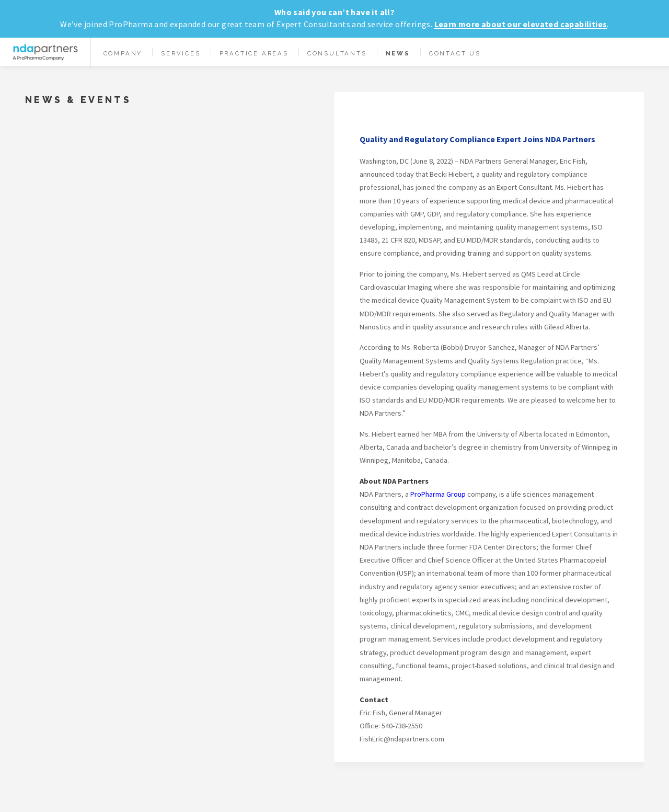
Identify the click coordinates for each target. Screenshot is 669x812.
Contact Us (455, 53)
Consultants (337, 53)
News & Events (78, 100)
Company (123, 53)
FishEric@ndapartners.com (402, 739)
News (398, 53)
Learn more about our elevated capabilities (521, 24)
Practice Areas (254, 53)
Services (181, 53)
